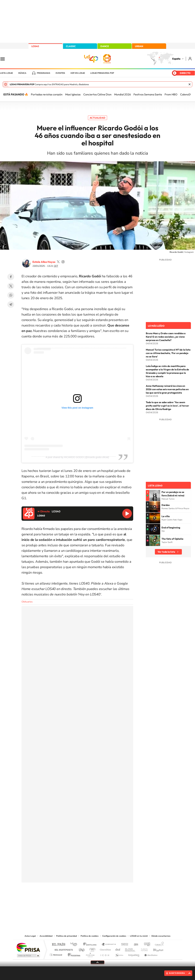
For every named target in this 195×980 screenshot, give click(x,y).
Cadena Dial (118, 949)
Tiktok (84, 899)
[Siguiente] (190, 94)
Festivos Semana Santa (148, 94)
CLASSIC (71, 46)
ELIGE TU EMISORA (177, 973)
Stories (118, 899)
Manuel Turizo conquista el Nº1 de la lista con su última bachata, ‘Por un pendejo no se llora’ (168, 353)
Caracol (158, 945)
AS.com (134, 945)
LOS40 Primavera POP (102, 73)
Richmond (56, 954)
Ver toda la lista (166, 552)
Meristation (150, 954)
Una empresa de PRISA (28, 947)
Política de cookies (90, 936)
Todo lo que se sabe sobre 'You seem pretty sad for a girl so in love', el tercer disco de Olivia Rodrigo (167, 406)
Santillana (91, 945)
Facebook (11, 277)
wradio (92, 949)
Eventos (60, 73)
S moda (119, 954)
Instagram (77, 899)
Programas (44, 73)
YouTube (91, 899)
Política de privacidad (67, 936)
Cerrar (190, 84)
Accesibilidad (46, 936)
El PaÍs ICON (105, 954)
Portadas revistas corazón (47, 94)
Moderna (73, 954)
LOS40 (35, 46)
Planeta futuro (143, 949)
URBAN (139, 46)
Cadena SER (124, 945)
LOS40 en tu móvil (139, 936)
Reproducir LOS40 (127, 514)
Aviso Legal (30, 936)
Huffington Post (63, 949)
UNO (82, 949)
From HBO (171, 94)
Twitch (111, 899)
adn (146, 945)
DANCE (105, 46)
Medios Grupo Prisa (28, 956)
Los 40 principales (75, 945)
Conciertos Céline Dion (97, 94)
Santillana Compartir (109, 945)
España (176, 59)
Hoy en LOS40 (78, 73)
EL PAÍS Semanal (130, 949)
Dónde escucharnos (161, 936)
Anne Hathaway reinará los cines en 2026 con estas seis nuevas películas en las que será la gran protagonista (167, 389)
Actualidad (97, 118)
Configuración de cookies (114, 936)
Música (22, 73)
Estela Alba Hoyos (44, 262)
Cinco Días (105, 949)
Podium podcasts (90, 954)
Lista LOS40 (6, 73)
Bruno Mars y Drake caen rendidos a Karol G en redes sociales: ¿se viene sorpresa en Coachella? (166, 337)
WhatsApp (11, 295)
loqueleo (134, 954)
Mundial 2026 (123, 94)
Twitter (11, 286)
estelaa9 (58, 262)
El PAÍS (58, 945)
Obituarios (27, 602)
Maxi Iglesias (73, 94)
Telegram (11, 304)
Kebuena (155, 949)
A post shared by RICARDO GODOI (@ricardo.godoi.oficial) (77, 457)
